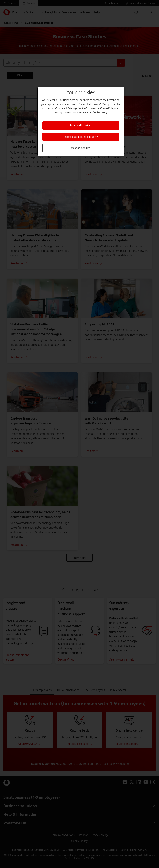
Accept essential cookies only (81, 137)
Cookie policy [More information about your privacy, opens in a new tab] (100, 113)
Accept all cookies (81, 125)
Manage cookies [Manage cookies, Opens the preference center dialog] (81, 148)
